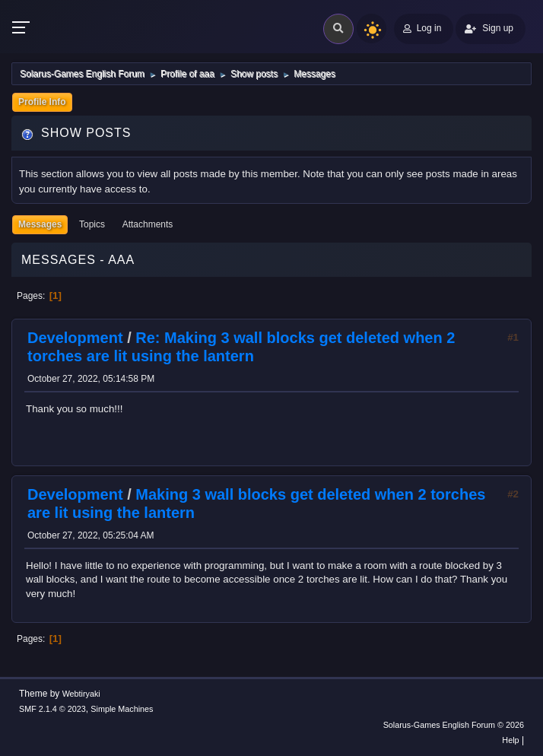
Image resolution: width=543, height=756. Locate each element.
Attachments (148, 224)
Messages (40, 224)
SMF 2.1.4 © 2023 (52, 709)
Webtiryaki (81, 694)
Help (510, 740)
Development (75, 338)
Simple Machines (122, 709)
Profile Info (42, 102)
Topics (92, 224)
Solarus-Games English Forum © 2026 (454, 725)
